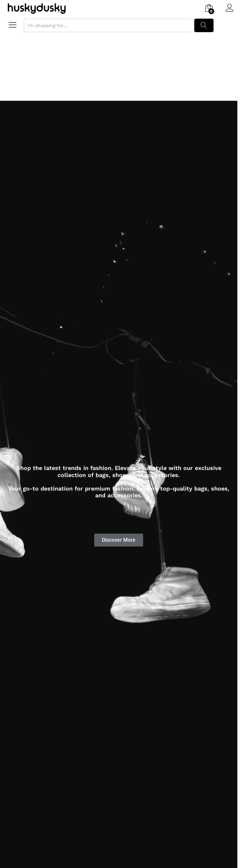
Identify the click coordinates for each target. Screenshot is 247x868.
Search (204, 25)
